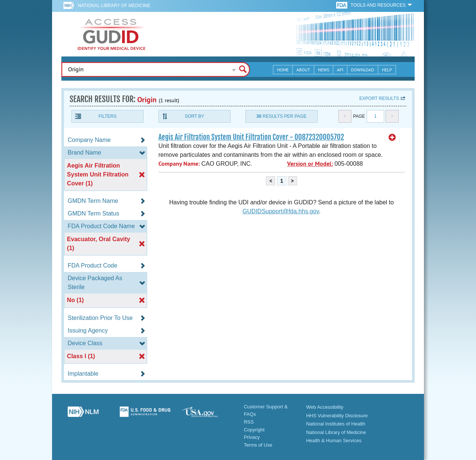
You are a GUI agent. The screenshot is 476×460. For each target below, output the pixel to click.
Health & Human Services (334, 440)
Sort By (194, 116)
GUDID (112, 34)
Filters (107, 116)
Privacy (252, 437)
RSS (249, 422)
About (303, 70)
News (324, 70)
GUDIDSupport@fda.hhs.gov (281, 211)
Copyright (254, 430)
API (340, 70)
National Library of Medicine (114, 6)
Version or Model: (310, 164)
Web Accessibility (325, 407)
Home (283, 70)
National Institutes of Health (336, 424)
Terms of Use (258, 445)
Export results (379, 98)
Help (387, 70)
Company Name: (179, 164)
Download (363, 70)
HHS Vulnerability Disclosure (337, 416)
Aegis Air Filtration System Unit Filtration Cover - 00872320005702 (251, 137)
